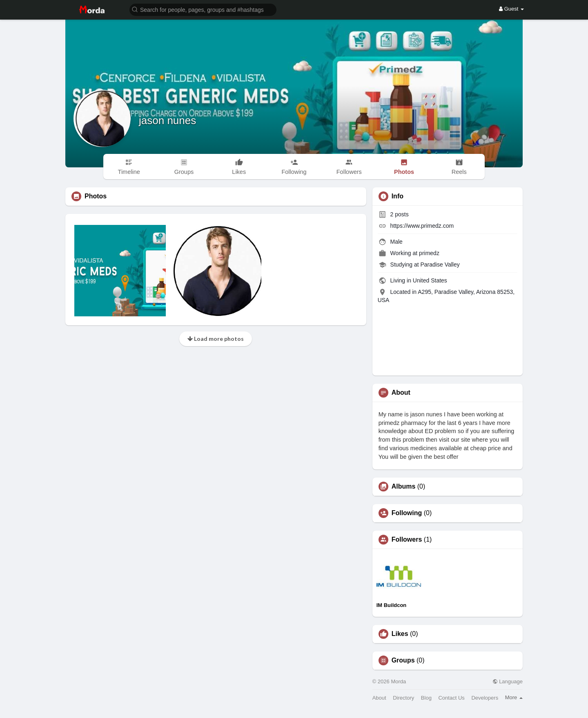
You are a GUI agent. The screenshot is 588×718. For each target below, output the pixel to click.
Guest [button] (511, 9)
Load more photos (216, 339)
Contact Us (451, 698)
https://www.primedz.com (422, 226)
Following (407, 513)
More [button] (514, 697)
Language (508, 681)
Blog (426, 698)
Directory (403, 698)
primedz (429, 253)
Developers (485, 698)
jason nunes (167, 120)
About (379, 698)
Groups (403, 660)
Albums (404, 487)
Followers (407, 540)
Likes (400, 634)
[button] (203, 9)
